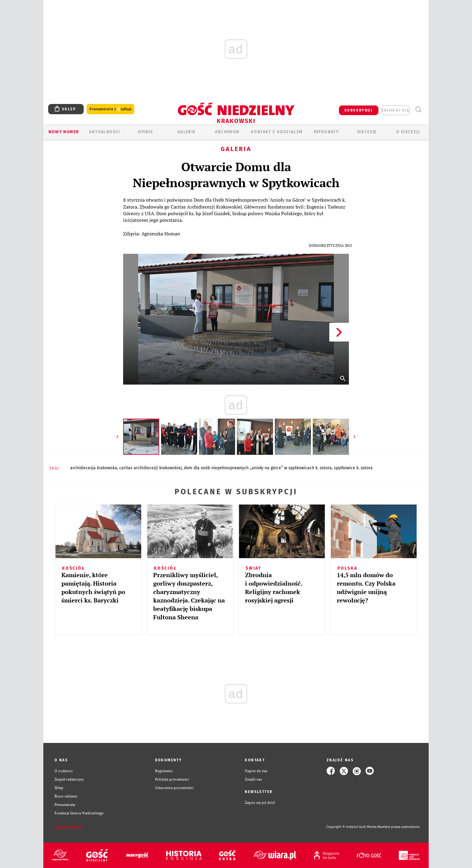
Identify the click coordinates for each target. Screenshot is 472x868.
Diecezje (367, 132)
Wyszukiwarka (418, 110)
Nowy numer (64, 132)
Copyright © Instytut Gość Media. (352, 827)
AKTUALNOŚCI (104, 132)
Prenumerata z (110, 109)
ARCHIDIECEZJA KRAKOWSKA (94, 468)
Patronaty (326, 132)
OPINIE (145, 132)
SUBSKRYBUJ (359, 110)
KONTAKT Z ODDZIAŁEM (277, 132)
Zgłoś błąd (68, 827)
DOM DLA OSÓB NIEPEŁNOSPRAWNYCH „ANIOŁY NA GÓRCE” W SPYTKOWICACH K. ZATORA (258, 468)
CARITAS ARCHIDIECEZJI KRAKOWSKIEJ (151, 468)
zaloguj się (396, 110)
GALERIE (186, 132)
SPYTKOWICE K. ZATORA (353, 468)
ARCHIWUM (227, 132)
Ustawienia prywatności (174, 788)
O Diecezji (408, 132)
